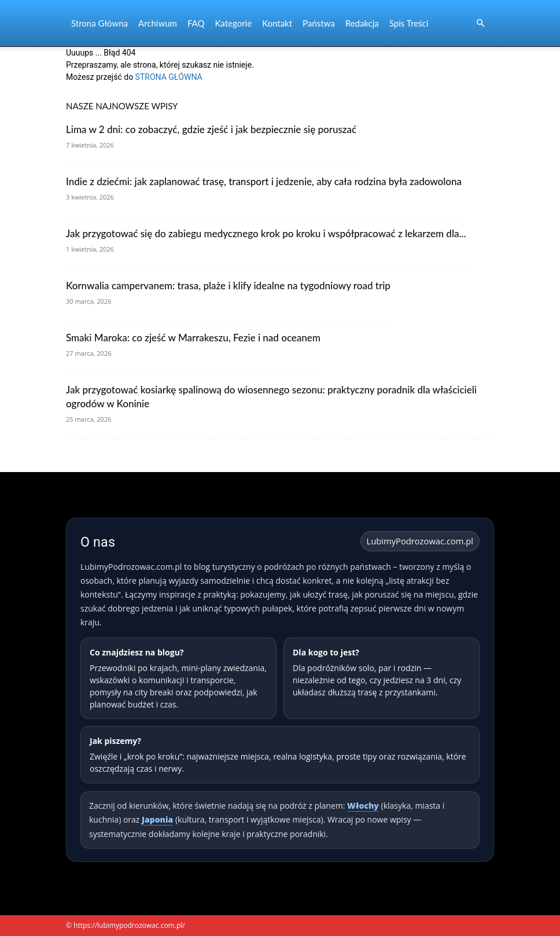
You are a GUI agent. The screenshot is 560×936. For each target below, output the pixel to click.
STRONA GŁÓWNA (169, 77)
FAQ (196, 23)
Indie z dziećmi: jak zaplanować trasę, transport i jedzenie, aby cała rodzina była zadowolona (264, 181)
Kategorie (233, 23)
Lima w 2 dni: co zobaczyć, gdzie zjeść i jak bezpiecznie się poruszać (211, 129)
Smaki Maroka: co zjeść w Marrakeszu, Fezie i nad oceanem (193, 338)
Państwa (319, 23)
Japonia (157, 819)
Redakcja (362, 23)
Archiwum (158, 23)
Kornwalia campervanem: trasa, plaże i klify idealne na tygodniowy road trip (228, 285)
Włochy (363, 806)
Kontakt (277, 23)
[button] (480, 23)
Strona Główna (100, 23)
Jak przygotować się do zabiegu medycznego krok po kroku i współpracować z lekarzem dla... (266, 233)
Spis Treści (409, 23)
